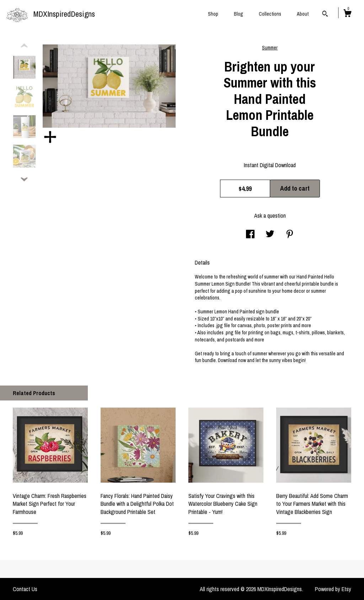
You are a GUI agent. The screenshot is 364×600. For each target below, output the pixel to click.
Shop (213, 14)
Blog (239, 14)
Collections (270, 14)
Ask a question (270, 216)
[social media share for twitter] (270, 235)
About (303, 14)
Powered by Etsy (333, 589)
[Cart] (347, 14)
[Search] (325, 15)
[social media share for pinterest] (290, 235)
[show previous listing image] (24, 46)
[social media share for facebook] (250, 235)
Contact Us (25, 589)
